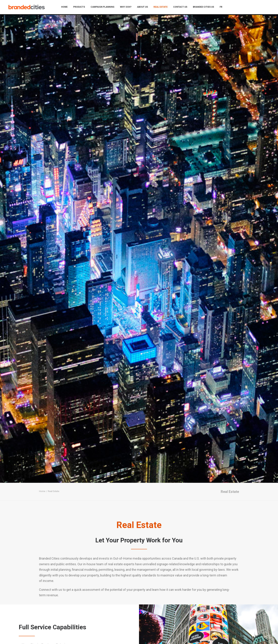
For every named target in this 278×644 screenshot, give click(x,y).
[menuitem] (66, 7)
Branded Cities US (205, 7)
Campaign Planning (104, 7)
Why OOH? (127, 7)
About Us (144, 7)
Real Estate (162, 7)
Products (81, 7)
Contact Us (182, 7)
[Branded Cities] (28, 7)
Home (66, 7)
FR (223, 7)
